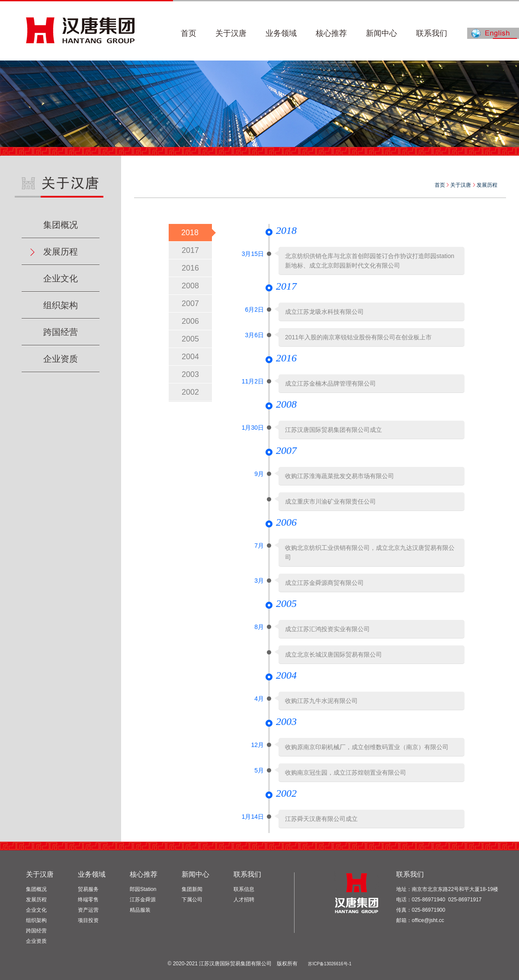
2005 (190, 339)
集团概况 (61, 225)
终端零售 (88, 900)
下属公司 (192, 900)
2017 (190, 250)
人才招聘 (244, 900)
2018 (190, 233)
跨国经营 (61, 332)
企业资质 (61, 359)
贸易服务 (88, 889)
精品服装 (140, 910)
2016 (190, 268)
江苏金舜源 (143, 900)
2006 (190, 321)
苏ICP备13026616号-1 (330, 964)
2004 (190, 357)
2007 (190, 303)
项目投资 (88, 920)
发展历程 (61, 252)
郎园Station (143, 889)
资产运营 (88, 910)
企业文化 (61, 278)
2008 (190, 286)
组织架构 (61, 305)
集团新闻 (192, 889)
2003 (190, 374)
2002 (190, 392)
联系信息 (244, 889)
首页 (440, 185)
